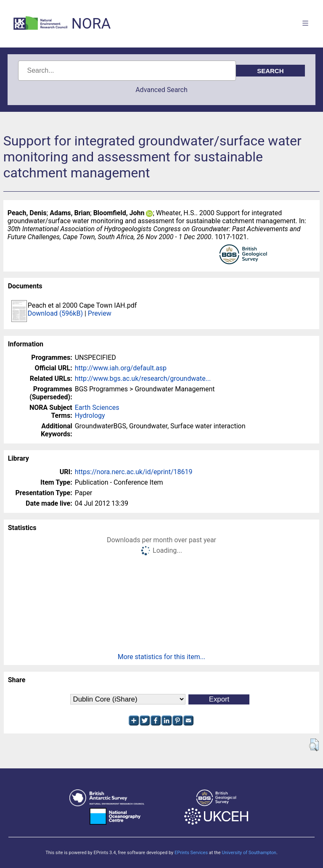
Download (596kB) (55, 313)
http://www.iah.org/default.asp (121, 368)
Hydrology (90, 416)
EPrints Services (191, 853)
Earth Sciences (97, 408)
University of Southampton (249, 853)
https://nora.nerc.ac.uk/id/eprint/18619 (134, 472)
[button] (314, 745)
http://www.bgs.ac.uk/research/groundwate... (143, 379)
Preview (100, 313)
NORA (91, 24)
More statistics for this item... (162, 657)
